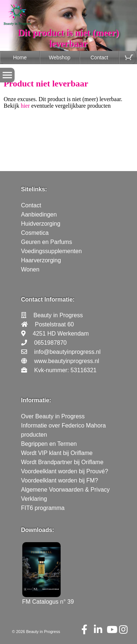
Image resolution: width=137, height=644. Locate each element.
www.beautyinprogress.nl (67, 361)
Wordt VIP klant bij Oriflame (57, 453)
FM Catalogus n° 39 (48, 598)
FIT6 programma (43, 508)
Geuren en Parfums (47, 242)
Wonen (30, 269)
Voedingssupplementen (52, 251)
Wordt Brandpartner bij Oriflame (62, 462)
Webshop (60, 58)
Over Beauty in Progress (53, 416)
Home (20, 58)
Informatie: (36, 400)
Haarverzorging (41, 260)
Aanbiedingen (39, 214)
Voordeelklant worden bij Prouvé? (65, 471)
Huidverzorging (41, 224)
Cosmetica (35, 233)
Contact (99, 58)
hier (25, 106)
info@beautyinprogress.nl (68, 352)
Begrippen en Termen (49, 444)
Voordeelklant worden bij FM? (60, 480)
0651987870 (51, 343)
